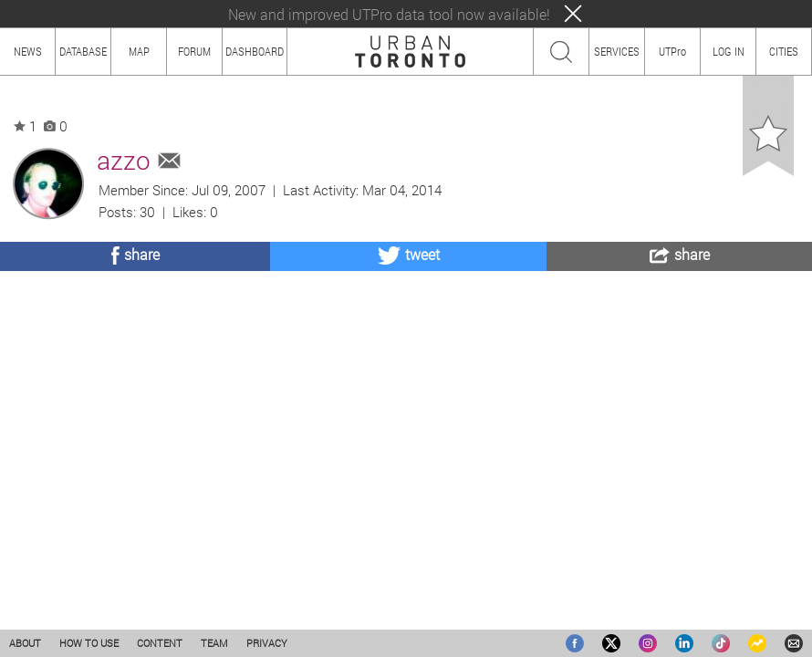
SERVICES (617, 51)
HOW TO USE (89, 643)
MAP (139, 51)
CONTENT (160, 643)
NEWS (28, 51)
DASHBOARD (255, 51)
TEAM (214, 643)
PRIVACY (267, 643)
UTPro (672, 51)
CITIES (784, 51)
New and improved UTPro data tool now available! (389, 14)
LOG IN (729, 51)
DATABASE (83, 51)
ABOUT (25, 643)
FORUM (194, 51)
